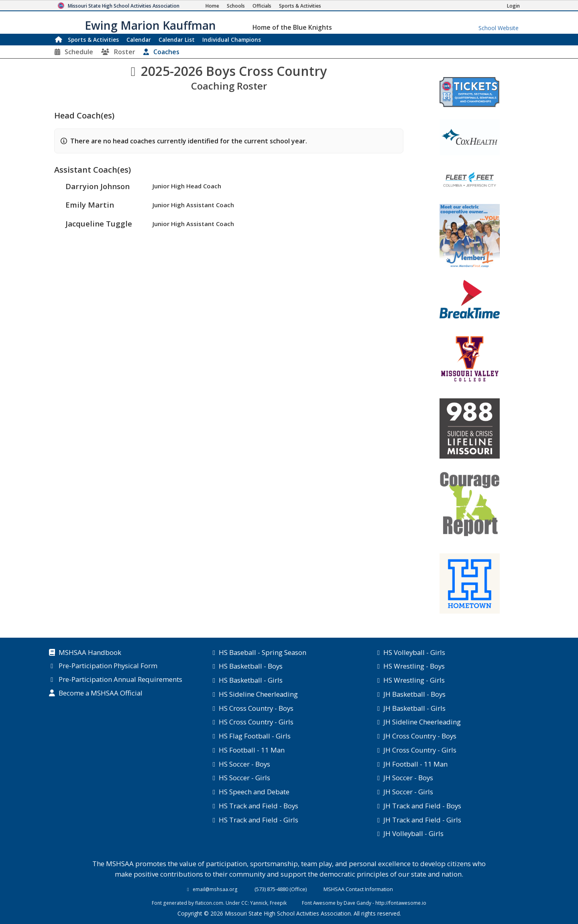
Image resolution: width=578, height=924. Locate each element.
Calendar (139, 40)
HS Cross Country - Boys (256, 708)
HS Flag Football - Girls (255, 736)
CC (244, 903)
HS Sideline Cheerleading (258, 694)
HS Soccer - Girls (244, 778)
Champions (232, 40)
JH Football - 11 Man (415, 764)
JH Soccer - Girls (408, 792)
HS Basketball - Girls (251, 680)
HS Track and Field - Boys (258, 806)
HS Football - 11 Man (252, 750)
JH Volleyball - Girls (413, 833)
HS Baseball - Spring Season (263, 652)
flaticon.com (209, 903)
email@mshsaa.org (215, 889)
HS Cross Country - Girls (256, 722)
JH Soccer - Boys (408, 778)
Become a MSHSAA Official (101, 694)
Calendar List (177, 40)
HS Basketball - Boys (251, 666)
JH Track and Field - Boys (422, 806)
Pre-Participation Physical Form (108, 666)
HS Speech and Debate (254, 792)
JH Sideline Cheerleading (422, 722)
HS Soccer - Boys (244, 764)
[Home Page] (212, 6)
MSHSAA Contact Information (358, 889)
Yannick (259, 903)
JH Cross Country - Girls (420, 750)
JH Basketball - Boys (414, 694)
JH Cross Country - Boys (420, 736)
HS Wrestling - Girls (414, 680)
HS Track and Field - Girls (258, 820)
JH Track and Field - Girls (422, 820)
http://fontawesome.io (401, 903)
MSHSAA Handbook (90, 653)
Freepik (278, 903)
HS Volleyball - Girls (414, 652)
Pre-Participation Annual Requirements (120, 680)
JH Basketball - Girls (414, 708)
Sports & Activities (93, 40)
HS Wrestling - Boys (414, 666)
